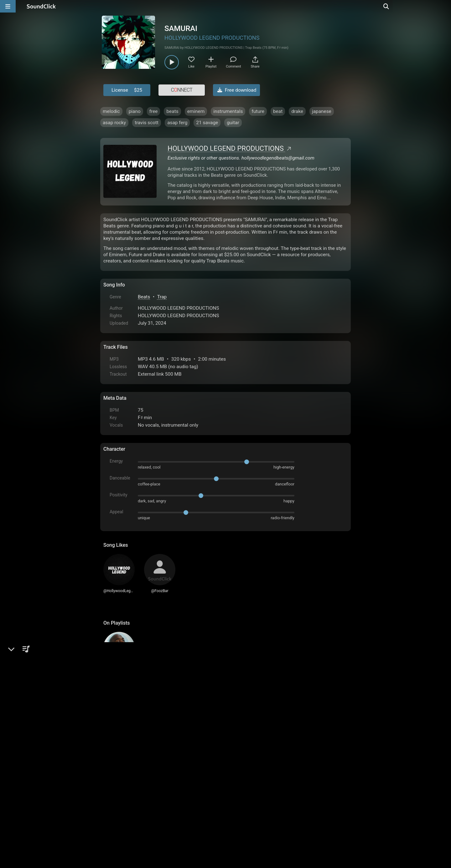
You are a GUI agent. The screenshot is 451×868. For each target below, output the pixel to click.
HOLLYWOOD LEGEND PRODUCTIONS (212, 38)
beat (278, 111)
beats (172, 111)
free (154, 111)
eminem (196, 111)
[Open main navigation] (8, 6)
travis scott (147, 123)
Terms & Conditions (161, 797)
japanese (322, 111)
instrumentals (228, 111)
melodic (111, 111)
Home (113, 797)
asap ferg (177, 123)
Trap (162, 297)
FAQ (130, 797)
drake (297, 111)
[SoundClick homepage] (41, 6)
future (258, 111)
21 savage (207, 123)
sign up (128, 728)
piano (135, 111)
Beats (144, 297)
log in (151, 728)
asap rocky (114, 123)
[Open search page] (445, 6)
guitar (233, 123)
